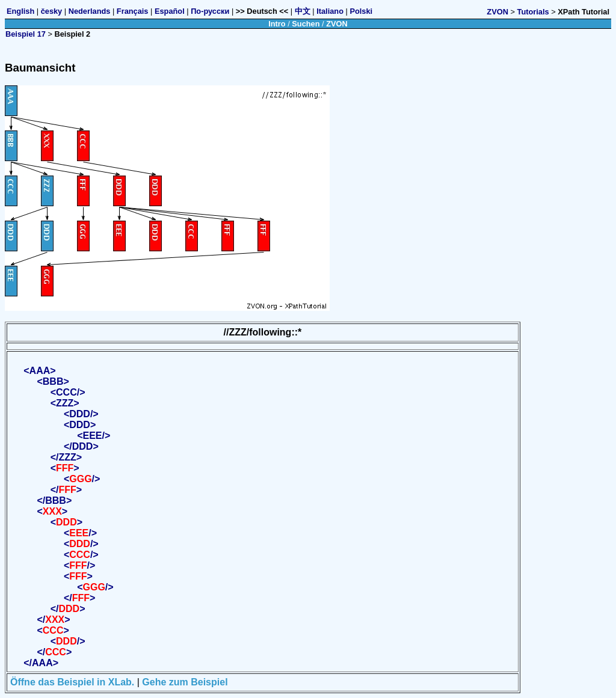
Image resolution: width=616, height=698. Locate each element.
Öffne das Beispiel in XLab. (72, 682)
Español (170, 11)
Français (133, 11)
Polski (361, 11)
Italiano (330, 11)
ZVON (497, 12)
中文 (303, 11)
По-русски (210, 11)
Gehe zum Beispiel (185, 682)
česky (52, 11)
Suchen (306, 24)
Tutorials (533, 12)
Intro (277, 24)
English (20, 11)
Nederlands (90, 11)
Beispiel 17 (26, 34)
